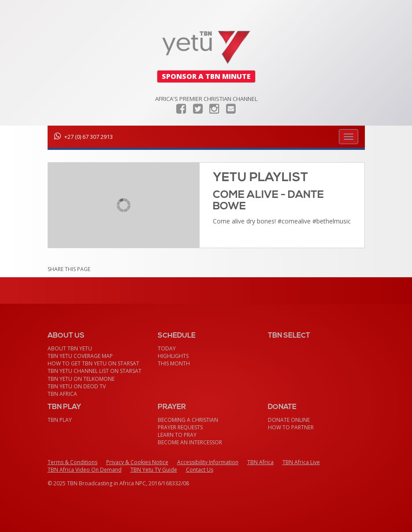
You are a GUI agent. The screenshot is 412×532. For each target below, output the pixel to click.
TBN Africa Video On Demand (85, 470)
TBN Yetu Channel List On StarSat (95, 371)
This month (174, 363)
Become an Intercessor (190, 442)
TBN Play (60, 420)
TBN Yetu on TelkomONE (81, 379)
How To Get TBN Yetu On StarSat (93, 363)
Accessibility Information (208, 462)
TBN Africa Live (301, 462)
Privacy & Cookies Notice (137, 462)
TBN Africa (62, 394)
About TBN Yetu (70, 348)
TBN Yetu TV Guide (154, 470)
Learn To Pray (177, 435)
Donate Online (289, 420)
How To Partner (291, 427)
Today (167, 348)
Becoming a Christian (188, 420)
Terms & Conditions (72, 462)
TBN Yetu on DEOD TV (77, 386)
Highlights (173, 356)
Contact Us (200, 470)
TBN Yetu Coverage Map (80, 356)
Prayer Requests (180, 427)
